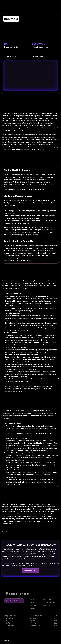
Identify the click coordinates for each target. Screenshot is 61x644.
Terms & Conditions (49, 602)
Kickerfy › (5, 532)
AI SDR (33, 602)
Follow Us (6, 641)
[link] (30, 571)
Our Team (33, 605)
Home (32, 599)
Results (33, 609)
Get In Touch (47, 599)
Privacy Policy (47, 605)
